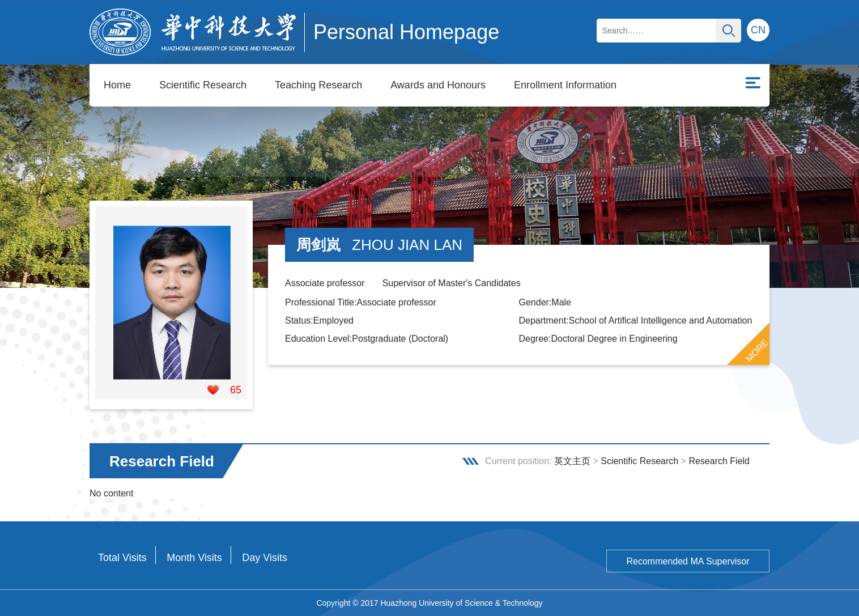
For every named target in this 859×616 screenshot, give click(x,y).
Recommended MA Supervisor (688, 561)
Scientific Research (203, 85)
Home (117, 85)
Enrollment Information (565, 85)
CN (758, 30)
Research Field (719, 461)
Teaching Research (318, 85)
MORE (757, 350)
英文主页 (572, 461)
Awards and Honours (438, 85)
